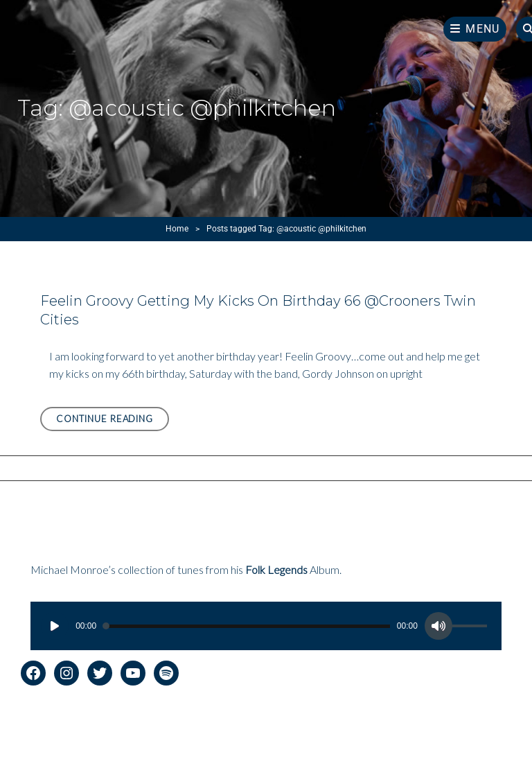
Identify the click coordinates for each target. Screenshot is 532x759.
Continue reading (113, 421)
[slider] (247, 626)
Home (177, 229)
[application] (266, 626)
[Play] (55, 626)
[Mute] (438, 626)
